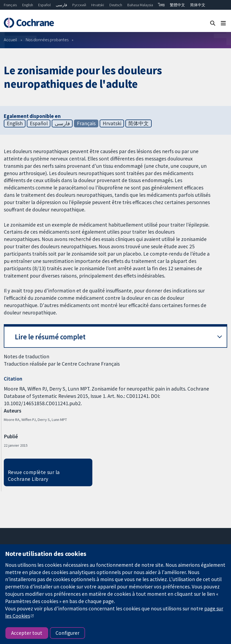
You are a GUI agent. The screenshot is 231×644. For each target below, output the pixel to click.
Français (10, 5)
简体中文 (198, 5)
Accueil (10, 40)
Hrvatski (98, 5)
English (28, 5)
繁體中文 (177, 5)
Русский (79, 5)
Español (44, 5)
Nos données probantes (47, 40)
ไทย (161, 5)
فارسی (61, 5)
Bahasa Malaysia (140, 5)
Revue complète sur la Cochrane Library (34, 476)
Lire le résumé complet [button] (50, 337)
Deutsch (116, 5)
